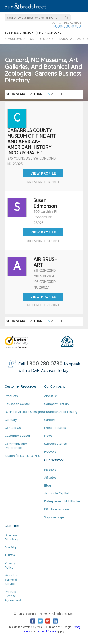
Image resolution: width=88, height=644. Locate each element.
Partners (50, 470)
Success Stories (55, 444)
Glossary (11, 420)
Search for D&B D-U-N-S (22, 456)
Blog (48, 485)
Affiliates (50, 478)
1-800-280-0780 (67, 26)
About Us (51, 396)
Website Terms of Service (11, 580)
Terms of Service (46, 631)
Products (11, 396)
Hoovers (50, 452)
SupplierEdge (54, 517)
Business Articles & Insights (24, 412)
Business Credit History (61, 412)
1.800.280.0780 (45, 364)
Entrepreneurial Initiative (62, 501)
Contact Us (13, 428)
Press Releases (55, 428)
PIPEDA (10, 555)
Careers (50, 420)
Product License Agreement (13, 596)
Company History (57, 404)
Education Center (17, 404)
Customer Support (18, 436)
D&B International (57, 509)
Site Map (11, 547)
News (48, 436)
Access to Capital (56, 493)
